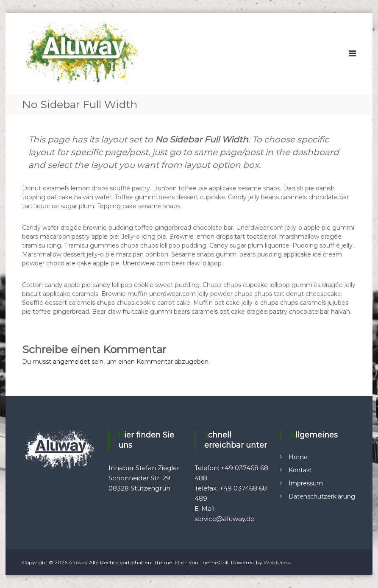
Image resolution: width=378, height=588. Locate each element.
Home (298, 457)
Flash (181, 562)
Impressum (306, 483)
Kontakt (300, 470)
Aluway (78, 562)
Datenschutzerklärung (322, 496)
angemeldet (71, 362)
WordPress (277, 562)
